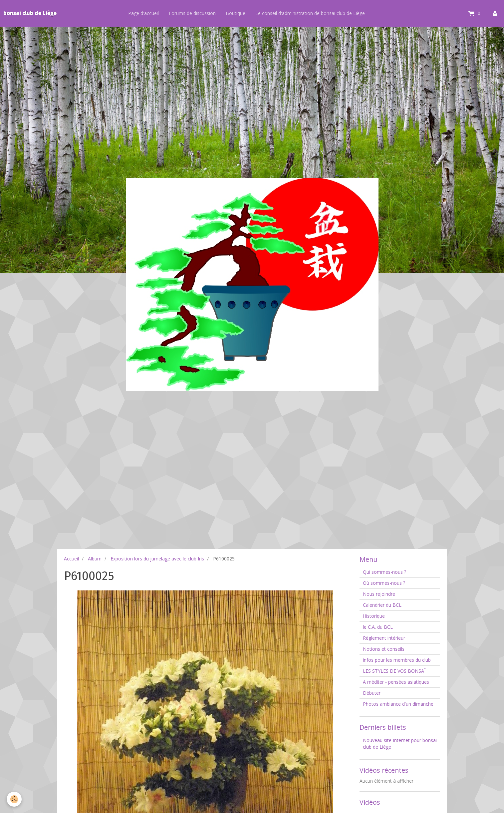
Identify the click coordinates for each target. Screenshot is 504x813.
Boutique (238, 13)
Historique (374, 616)
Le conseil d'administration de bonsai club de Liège (312, 13)
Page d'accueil (146, 13)
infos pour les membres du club (397, 660)
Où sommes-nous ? (384, 583)
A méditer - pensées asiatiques (396, 682)
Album (95, 559)
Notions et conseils (384, 649)
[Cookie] (14, 799)
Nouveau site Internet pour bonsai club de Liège (400, 744)
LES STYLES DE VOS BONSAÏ (394, 671)
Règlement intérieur (384, 638)
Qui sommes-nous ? (384, 572)
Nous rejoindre (379, 594)
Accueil (71, 559)
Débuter (372, 693)
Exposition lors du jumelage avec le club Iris (157, 559)
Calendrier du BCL (382, 605)
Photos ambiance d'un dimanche (398, 704)
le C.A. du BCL (378, 627)
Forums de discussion (195, 13)
